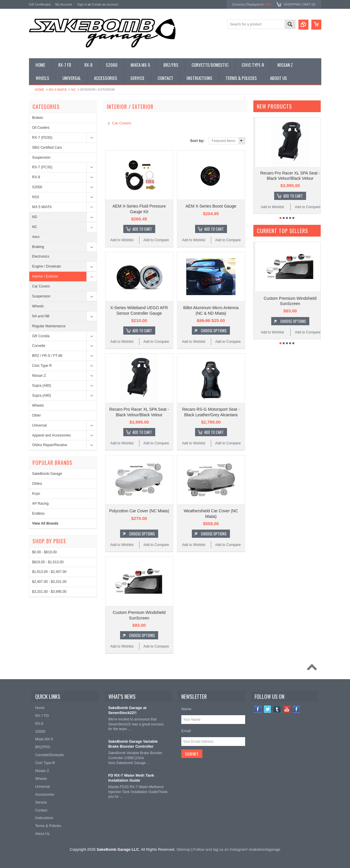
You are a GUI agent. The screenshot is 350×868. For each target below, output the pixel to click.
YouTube (287, 709)
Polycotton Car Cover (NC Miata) (139, 511)
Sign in (82, 4)
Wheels (38, 306)
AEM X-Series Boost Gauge (211, 206)
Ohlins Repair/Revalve (50, 445)
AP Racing (40, 504)
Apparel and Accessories (52, 435)
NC (74, 90)
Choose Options (214, 331)
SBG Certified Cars (47, 148)
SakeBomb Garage (47, 474)
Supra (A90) (42, 396)
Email (186, 731)
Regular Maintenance (49, 326)
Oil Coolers (41, 128)
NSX (36, 197)
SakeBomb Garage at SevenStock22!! (127, 710)
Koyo (36, 494)
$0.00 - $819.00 (45, 552)
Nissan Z (39, 376)
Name (186, 709)
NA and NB (41, 316)
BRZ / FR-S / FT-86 (47, 356)
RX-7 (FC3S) (42, 167)
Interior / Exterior (45, 276)
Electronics (41, 256)
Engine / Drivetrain (47, 266)
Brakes (38, 118)
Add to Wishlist (122, 240)
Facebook (258, 709)
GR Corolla (41, 336)
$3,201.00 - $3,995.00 (49, 592)
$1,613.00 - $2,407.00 (49, 572)
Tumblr (277, 709)
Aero (36, 237)
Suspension (41, 157)
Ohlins (37, 484)
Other (37, 415)
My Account (64, 4)
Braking (38, 247)
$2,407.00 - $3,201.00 (49, 582)
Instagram (297, 709)
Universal (40, 425)
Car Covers (41, 286)
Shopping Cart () (299, 4)
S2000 (37, 187)
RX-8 (36, 177)
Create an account (105, 4)
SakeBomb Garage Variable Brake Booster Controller (133, 744)
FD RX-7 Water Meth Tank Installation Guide (131, 778)
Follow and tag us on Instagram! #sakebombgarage (237, 849)
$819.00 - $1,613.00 (48, 562)
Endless (39, 513)
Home (40, 90)
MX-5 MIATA (58, 90)
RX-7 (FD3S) (42, 138)
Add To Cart (142, 229)
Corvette (39, 346)
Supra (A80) (42, 386)
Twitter (268, 709)
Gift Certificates (40, 4)
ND (35, 217)
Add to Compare (156, 240)
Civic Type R (42, 366)
